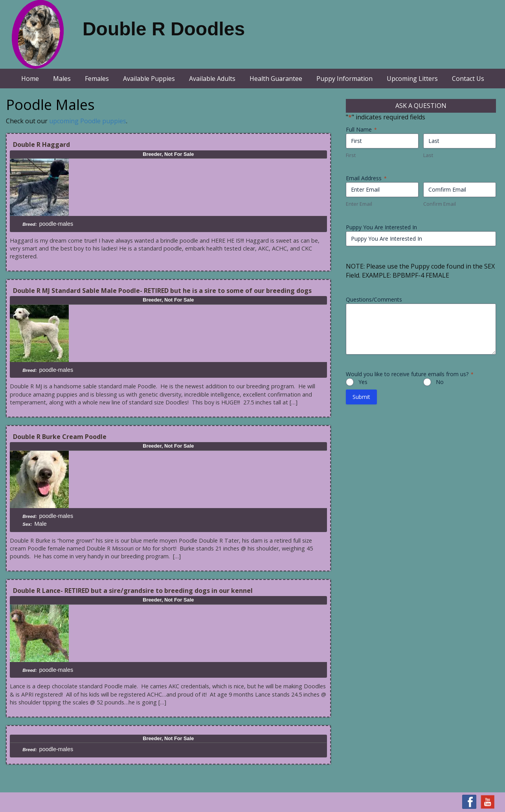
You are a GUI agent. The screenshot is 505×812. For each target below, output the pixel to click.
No (440, 382)
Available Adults (212, 79)
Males (62, 79)
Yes (363, 382)
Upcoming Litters (412, 79)
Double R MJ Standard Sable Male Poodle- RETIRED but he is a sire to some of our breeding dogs (162, 291)
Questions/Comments (374, 299)
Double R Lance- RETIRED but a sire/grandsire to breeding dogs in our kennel (133, 591)
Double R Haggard (41, 144)
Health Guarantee (276, 79)
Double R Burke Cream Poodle (60, 437)
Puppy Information (344, 79)
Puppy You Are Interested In (381, 227)
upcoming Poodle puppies (88, 121)
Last (428, 155)
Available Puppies (149, 79)
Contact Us (468, 79)
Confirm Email (440, 204)
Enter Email (359, 204)
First (351, 155)
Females (97, 79)
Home (30, 79)
